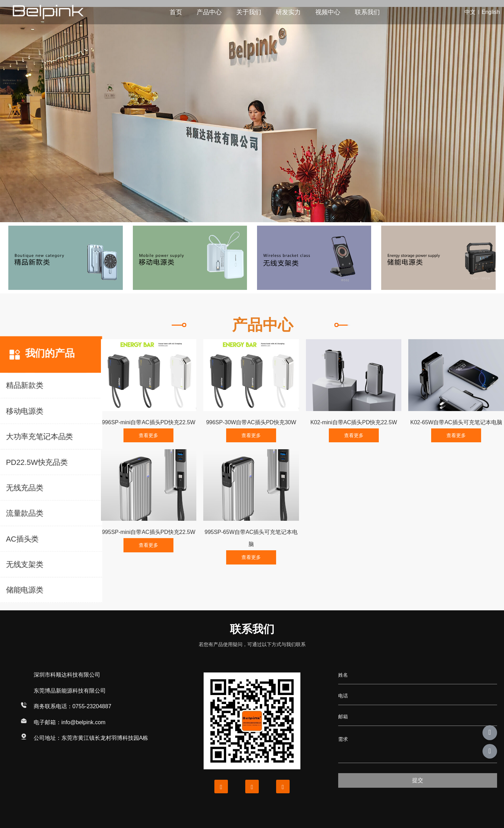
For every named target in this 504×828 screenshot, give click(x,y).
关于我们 (249, 12)
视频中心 (328, 12)
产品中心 (209, 12)
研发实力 (288, 12)
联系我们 (367, 12)
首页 (176, 12)
